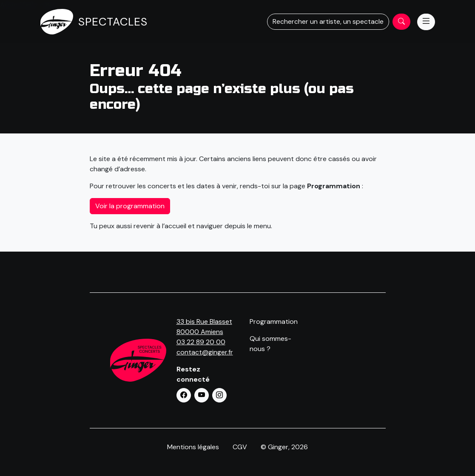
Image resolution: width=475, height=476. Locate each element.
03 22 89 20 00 (201, 342)
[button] (184, 395)
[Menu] (426, 22)
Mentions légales (193, 447)
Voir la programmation (130, 206)
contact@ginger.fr (205, 352)
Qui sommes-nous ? (270, 344)
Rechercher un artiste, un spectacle (328, 21)
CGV (240, 447)
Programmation (274, 322)
